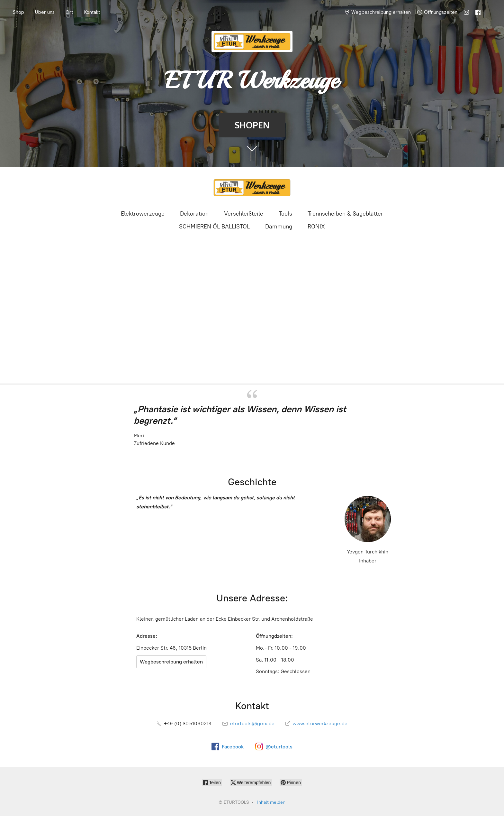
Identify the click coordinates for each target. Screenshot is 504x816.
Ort (69, 12)
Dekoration (194, 214)
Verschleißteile (244, 214)
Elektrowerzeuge (143, 214)
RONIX (316, 227)
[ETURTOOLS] (252, 188)
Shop (18, 12)
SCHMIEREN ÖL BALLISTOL (214, 227)
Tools (285, 214)
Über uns (45, 12)
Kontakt (92, 12)
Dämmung (279, 227)
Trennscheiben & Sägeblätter (345, 214)
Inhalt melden (271, 802)
